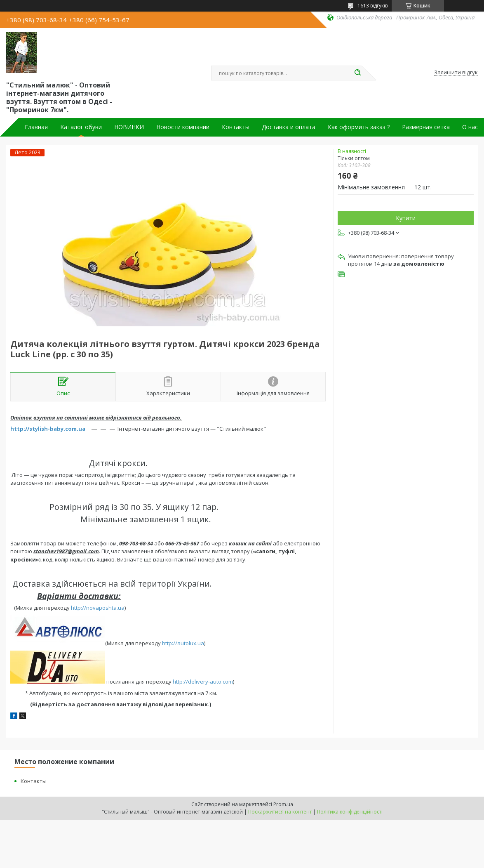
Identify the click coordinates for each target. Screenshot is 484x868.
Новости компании (183, 127)
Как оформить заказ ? (359, 127)
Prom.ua (283, 804)
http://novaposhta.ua (98, 608)
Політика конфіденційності (350, 812)
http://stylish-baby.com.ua (48, 429)
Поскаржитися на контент (280, 812)
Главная (36, 127)
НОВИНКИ (129, 127)
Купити (406, 218)
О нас (470, 127)
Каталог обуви (81, 127)
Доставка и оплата (289, 127)
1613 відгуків (372, 6)
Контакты (236, 127)
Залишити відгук (456, 73)
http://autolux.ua (183, 643)
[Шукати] (357, 73)
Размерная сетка (426, 127)
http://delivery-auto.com (203, 682)
